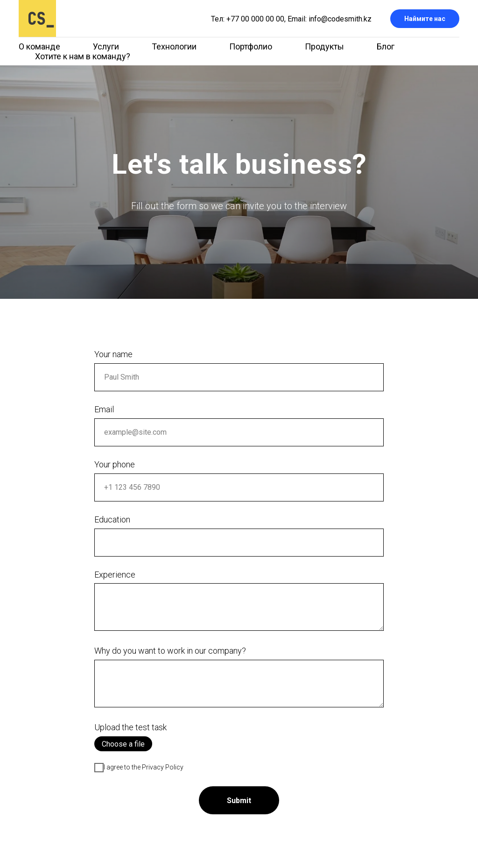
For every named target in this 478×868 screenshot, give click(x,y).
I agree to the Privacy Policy (139, 768)
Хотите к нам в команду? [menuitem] (83, 56)
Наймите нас (425, 19)
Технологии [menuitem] (174, 46)
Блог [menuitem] (386, 46)
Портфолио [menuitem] (251, 46)
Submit (239, 801)
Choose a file (123, 744)
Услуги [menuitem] (106, 46)
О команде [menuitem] (39, 46)
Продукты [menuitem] (324, 46)
